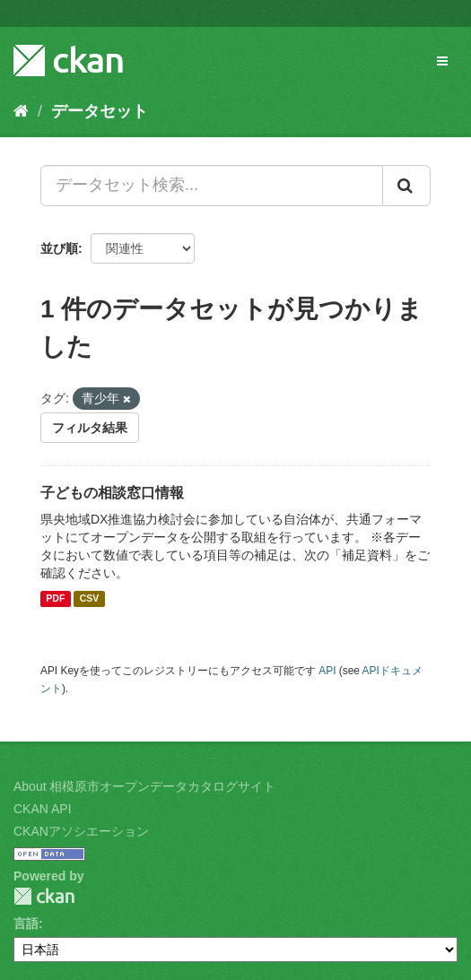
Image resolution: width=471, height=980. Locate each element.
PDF (55, 599)
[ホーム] (21, 111)
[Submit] (406, 186)
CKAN (44, 896)
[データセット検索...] (212, 186)
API (327, 671)
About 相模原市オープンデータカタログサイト (144, 786)
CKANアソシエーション (81, 831)
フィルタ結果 (90, 428)
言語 (26, 924)
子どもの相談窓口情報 (112, 493)
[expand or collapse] (442, 61)
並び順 (59, 248)
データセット (100, 111)
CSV (90, 599)
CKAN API (43, 809)
